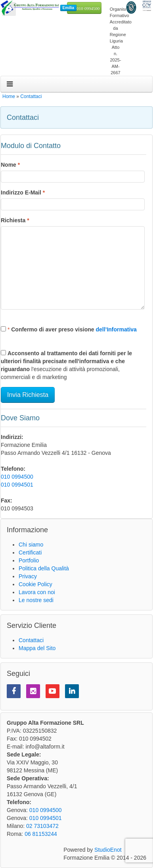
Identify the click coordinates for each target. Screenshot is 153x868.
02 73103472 (42, 826)
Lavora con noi (37, 592)
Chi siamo (31, 545)
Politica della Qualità (44, 568)
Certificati (30, 552)
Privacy (28, 576)
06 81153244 (41, 834)
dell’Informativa (116, 329)
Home (9, 96)
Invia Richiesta (28, 395)
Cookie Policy (35, 584)
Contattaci (31, 96)
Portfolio (29, 560)
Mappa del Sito (37, 648)
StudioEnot (108, 850)
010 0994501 (17, 485)
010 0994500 (88, 9)
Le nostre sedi (36, 600)
